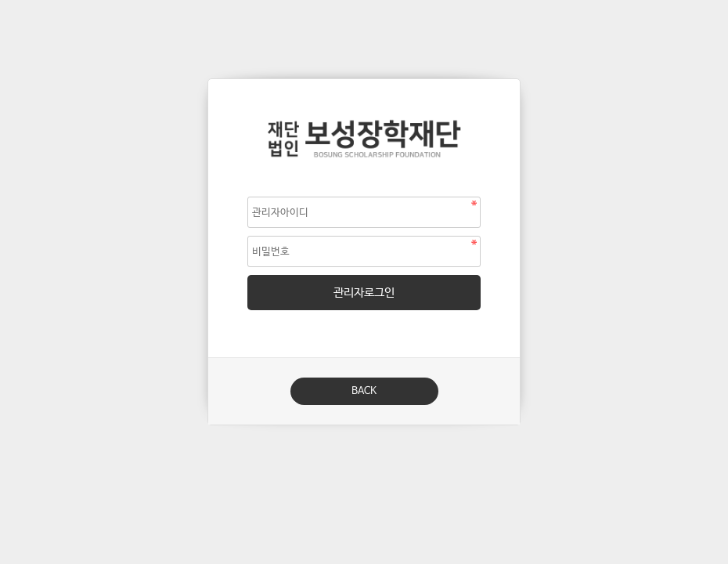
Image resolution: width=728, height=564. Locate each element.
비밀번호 (209, 80)
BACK (364, 391)
